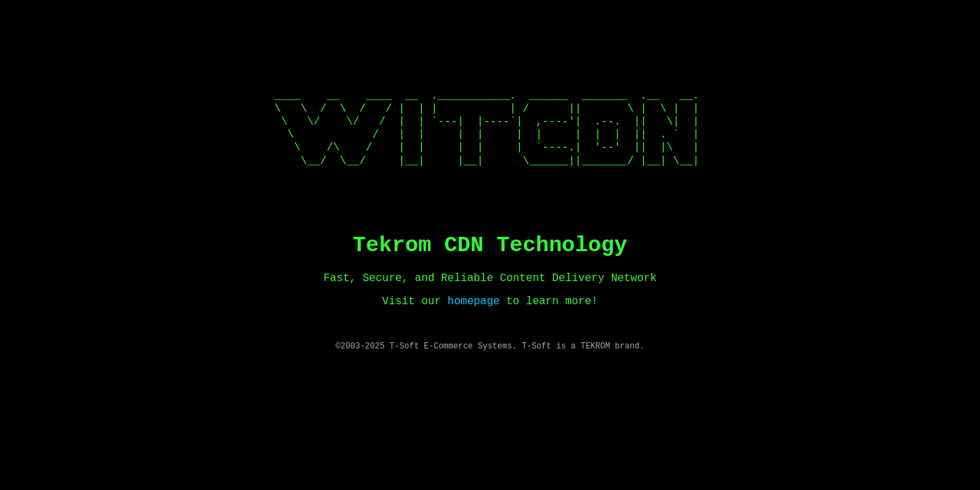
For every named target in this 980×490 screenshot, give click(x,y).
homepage (474, 301)
